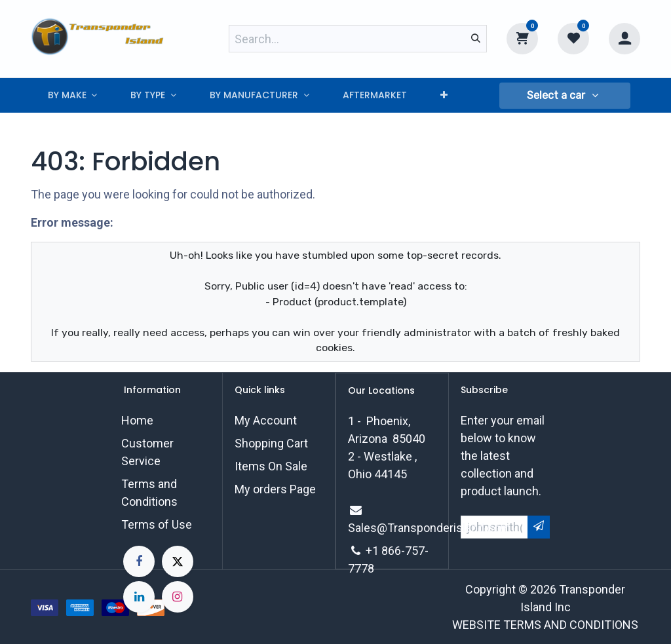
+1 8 (377, 551)
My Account (266, 420)
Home (137, 420)
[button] (565, 96)
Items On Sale (271, 466)
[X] (178, 561)
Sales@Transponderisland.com (429, 528)
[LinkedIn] (139, 597)
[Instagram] (178, 597)
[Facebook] (139, 561)
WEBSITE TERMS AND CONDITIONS (545, 625)
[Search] (476, 39)
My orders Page (275, 489)
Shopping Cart (271, 443)
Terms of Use (157, 524)
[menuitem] (72, 95)
